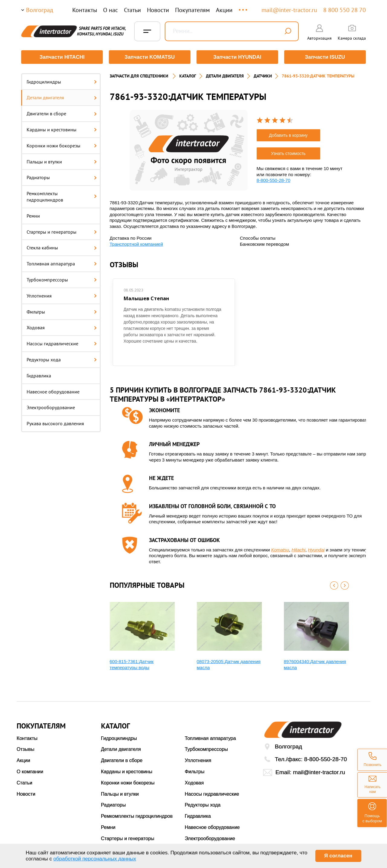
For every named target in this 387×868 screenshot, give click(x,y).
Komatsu (280, 549)
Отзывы (26, 749)
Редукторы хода (62, 359)
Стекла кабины (62, 248)
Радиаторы (62, 177)
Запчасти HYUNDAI (237, 57)
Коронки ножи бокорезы (62, 145)
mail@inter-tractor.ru (289, 10)
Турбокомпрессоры (62, 279)
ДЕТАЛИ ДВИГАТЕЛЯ (225, 76)
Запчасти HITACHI (62, 57)
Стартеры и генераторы (62, 232)
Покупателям (192, 10)
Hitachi (298, 549)
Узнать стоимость (288, 153)
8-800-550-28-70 (274, 180)
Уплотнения (62, 295)
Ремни (33, 215)
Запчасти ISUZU (325, 57)
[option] (189, 150)
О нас (111, 10)
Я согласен (338, 856)
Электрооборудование (51, 407)
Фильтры (62, 311)
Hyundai (316, 549)
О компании (30, 771)
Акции (224, 10)
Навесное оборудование (53, 391)
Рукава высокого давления (55, 423)
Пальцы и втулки (62, 161)
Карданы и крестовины (62, 129)
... (244, 7)
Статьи (132, 10)
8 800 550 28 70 (345, 10)
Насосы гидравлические (62, 344)
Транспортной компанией (137, 244)
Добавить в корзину (288, 135)
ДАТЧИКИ (263, 76)
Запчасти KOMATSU (150, 57)
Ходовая (62, 327)
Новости (158, 10)
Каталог (188, 76)
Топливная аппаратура (62, 264)
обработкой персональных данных (95, 859)
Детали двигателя (62, 97)
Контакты (85, 10)
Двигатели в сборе (62, 113)
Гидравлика (39, 375)
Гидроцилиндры (62, 81)
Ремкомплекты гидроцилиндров (62, 197)
